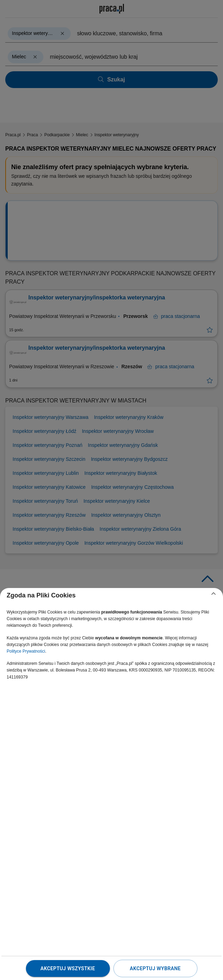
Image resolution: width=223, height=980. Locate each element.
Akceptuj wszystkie (68, 968)
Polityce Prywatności (26, 651)
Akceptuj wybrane (155, 968)
